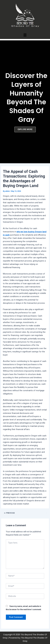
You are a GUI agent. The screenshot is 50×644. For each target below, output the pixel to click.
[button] (25, 35)
